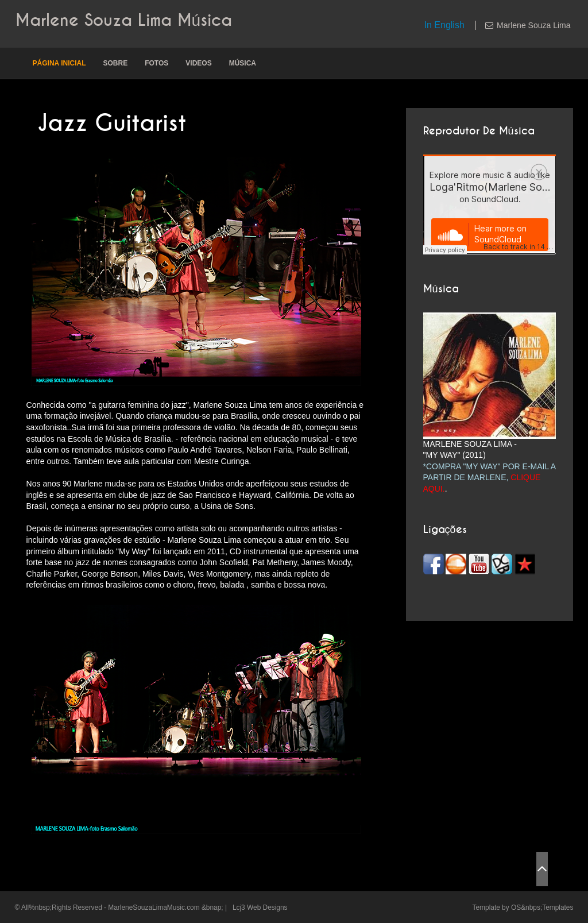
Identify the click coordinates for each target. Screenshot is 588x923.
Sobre (115, 63)
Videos (198, 63)
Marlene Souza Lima (533, 25)
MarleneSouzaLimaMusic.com (154, 907)
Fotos (156, 63)
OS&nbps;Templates (542, 907)
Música (243, 63)
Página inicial (59, 63)
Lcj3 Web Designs (260, 907)
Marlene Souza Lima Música (124, 20)
